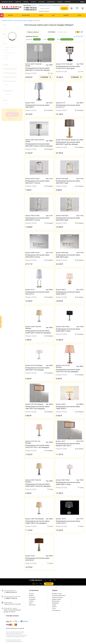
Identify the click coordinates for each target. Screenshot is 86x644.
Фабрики (31, 595)
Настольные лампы (21, 20)
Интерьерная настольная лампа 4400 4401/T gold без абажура (68, 143)
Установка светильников (59, 595)
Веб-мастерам (56, 601)
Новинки (31, 601)
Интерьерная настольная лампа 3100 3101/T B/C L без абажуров (37, 446)
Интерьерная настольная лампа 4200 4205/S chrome (37, 256)
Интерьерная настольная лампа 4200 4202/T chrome (37, 219)
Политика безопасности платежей (15, 628)
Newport (8, 94)
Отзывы (33, 2)
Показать (12, 115)
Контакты (68, 2)
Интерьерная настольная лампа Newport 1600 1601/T (68, 445)
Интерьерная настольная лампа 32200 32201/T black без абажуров (38, 485)
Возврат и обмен (57, 599)
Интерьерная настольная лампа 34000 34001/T (68, 293)
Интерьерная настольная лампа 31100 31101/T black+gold (68, 67)
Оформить (49, 584)
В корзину (46, 77)
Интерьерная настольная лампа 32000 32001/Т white (68, 483)
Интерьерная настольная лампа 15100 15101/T (68, 522)
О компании (34, 590)
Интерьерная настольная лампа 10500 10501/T (68, 407)
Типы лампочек (56, 610)
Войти (82, 2)
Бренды (60, 2)
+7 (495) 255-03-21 (30, 10)
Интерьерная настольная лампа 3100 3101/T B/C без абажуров (68, 370)
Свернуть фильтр (33, 32)
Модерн (31, 20)
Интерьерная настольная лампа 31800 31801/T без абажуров (37, 522)
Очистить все (78, 37)
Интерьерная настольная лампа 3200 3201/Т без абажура (37, 369)
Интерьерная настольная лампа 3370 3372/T (37, 559)
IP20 (7, 85)
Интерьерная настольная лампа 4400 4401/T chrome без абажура (38, 69)
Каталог (2, 15)
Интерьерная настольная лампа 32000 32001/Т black (68, 330)
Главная (4, 20)
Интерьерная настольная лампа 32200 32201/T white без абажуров (38, 332)
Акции (31, 603)
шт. (35, 584)
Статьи (54, 609)
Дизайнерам (51, 2)
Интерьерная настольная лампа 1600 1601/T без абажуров (37, 407)
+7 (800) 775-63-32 (30, 8)
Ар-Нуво (8, 50)
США (7, 104)
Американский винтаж (12, 47)
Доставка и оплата (7, 2)
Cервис (55, 590)
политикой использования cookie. (16, 637)
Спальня (37, 39)
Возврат (26, 2)
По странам (32, 597)
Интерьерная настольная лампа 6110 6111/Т (68, 106)
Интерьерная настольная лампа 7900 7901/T (37, 106)
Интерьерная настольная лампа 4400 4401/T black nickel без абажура (39, 145)
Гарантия (18, 2)
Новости (54, 607)
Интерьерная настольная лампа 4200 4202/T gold (68, 219)
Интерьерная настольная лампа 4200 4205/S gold (68, 256)
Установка (42, 2)
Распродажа (32, 599)
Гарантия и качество (58, 597)
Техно (8, 59)
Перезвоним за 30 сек (45, 5)
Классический (10, 53)
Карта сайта (32, 605)
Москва (34, 6)
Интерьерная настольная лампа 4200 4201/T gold (68, 182)
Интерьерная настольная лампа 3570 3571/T (37, 293)
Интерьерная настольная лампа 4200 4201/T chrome (37, 182)
